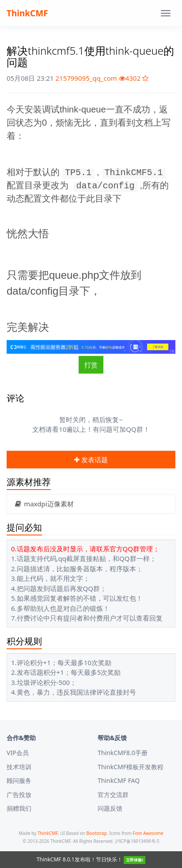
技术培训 (19, 767)
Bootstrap (97, 833)
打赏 (91, 365)
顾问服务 (19, 780)
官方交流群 (113, 795)
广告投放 (19, 795)
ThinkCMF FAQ (119, 780)
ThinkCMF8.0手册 (123, 753)
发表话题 (91, 460)
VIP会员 (18, 753)
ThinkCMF (27, 13)
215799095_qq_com (86, 78)
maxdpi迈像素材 (44, 504)
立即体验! (135, 860)
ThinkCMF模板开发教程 (131, 767)
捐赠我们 (19, 808)
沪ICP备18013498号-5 (137, 841)
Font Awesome (148, 833)
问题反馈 (110, 808)
